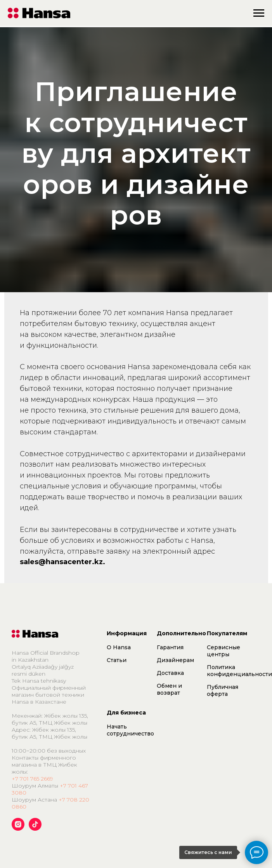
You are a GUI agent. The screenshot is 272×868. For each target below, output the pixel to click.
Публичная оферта (223, 690)
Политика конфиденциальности (239, 671)
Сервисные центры (223, 651)
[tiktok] (35, 829)
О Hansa (119, 647)
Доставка (170, 673)
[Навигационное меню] (259, 13)
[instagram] (18, 829)
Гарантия (170, 647)
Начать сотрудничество (130, 730)
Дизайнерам (175, 660)
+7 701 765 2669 (32, 779)
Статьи (117, 660)
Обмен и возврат (169, 689)
